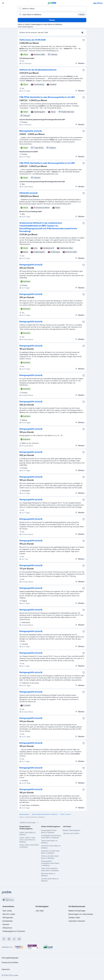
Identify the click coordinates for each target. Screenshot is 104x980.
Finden (52, 20)
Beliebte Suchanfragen (29, 823)
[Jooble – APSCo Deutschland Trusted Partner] (19, 947)
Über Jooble (7, 911)
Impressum (6, 969)
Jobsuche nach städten (71, 833)
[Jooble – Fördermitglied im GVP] (48, 947)
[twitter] (14, 939)
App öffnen (98, 3)
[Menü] (3, 3)
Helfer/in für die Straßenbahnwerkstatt (38, 70)
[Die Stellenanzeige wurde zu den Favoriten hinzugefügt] (84, 40)
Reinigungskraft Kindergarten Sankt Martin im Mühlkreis (50, 863)
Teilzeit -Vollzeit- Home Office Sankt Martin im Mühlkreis (27, 840)
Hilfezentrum (7, 928)
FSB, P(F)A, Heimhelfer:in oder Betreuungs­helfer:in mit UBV (47, 97)
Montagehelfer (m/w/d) (31, 131)
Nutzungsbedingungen (10, 958)
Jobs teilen (40, 911)
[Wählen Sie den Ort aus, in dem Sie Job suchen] (52, 15)
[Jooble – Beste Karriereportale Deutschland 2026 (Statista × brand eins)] (33, 947)
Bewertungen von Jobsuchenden (81, 914)
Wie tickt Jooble (9, 914)
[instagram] (9, 939)
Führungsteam (8, 918)
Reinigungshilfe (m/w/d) (31, 265)
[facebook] (4, 939)
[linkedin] (19, 939)
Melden (80, 63)
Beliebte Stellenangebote (72, 830)
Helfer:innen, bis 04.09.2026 (33, 40)
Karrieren (6, 924)
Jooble (16, 975)
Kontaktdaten (8, 921)
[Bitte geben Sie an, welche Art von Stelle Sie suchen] (52, 9)
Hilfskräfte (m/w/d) (28, 193)
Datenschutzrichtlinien (10, 962)
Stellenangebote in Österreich (14, 931)
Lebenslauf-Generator (77, 921)
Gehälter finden (74, 918)
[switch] (83, 33)
